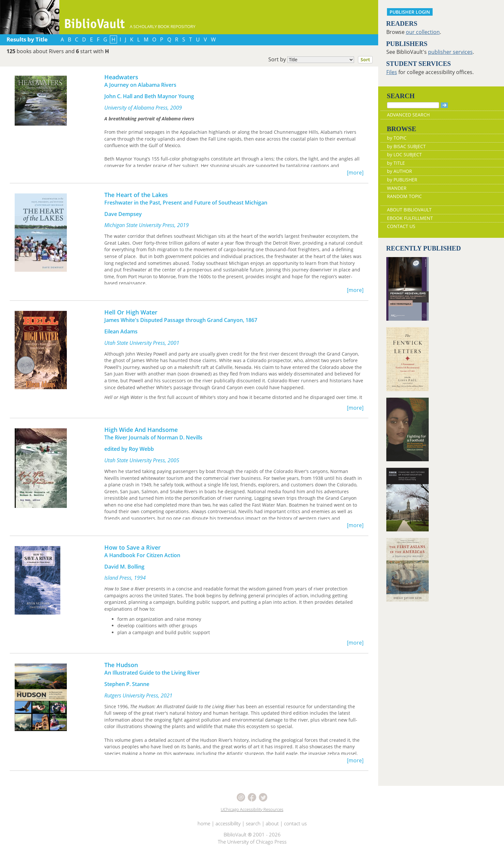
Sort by (322, 60)
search (253, 823)
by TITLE (396, 163)
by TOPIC (397, 138)
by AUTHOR (400, 171)
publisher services (450, 52)
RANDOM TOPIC (404, 196)
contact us (295, 823)
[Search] (413, 105)
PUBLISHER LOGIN (410, 12)
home (204, 823)
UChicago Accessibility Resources (252, 809)
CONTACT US (401, 226)
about (272, 823)
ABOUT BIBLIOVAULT (409, 210)
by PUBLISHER (402, 180)
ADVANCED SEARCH (408, 115)
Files (392, 72)
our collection (423, 32)
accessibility (228, 823)
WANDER (397, 188)
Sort (365, 60)
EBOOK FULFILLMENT (410, 218)
